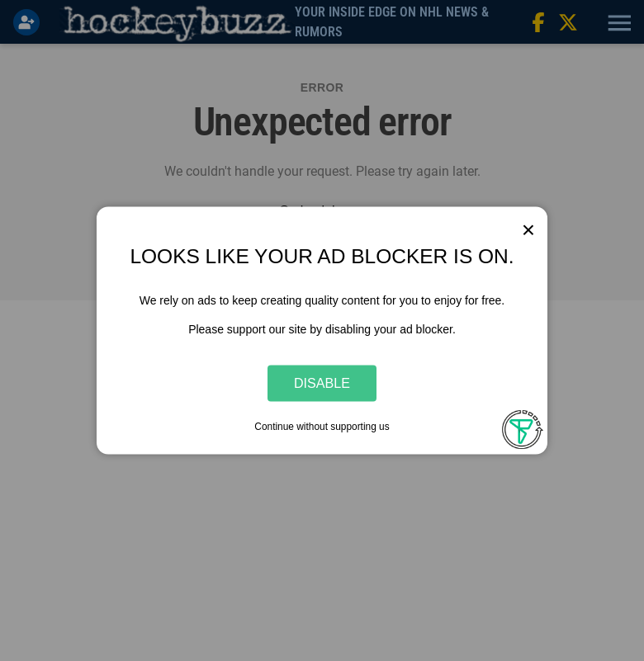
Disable (322, 383)
